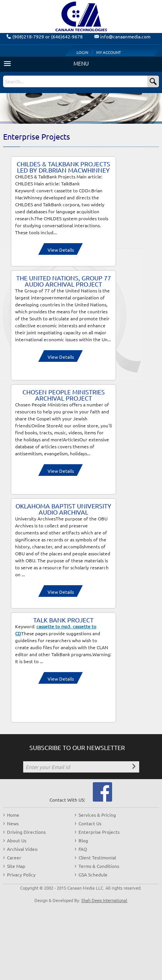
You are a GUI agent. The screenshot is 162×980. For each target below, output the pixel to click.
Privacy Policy (21, 875)
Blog (83, 840)
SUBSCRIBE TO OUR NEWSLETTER (77, 747)
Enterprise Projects (99, 832)
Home (13, 815)
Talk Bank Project (63, 620)
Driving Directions (26, 832)
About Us (17, 840)
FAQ (83, 849)
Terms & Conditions (99, 866)
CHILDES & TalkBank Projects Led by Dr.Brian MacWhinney (63, 167)
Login (82, 52)
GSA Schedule (93, 875)
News (13, 823)
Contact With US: (67, 800)
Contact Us (90, 823)
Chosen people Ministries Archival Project (64, 395)
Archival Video (22, 849)
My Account (109, 52)
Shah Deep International (104, 900)
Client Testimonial (97, 857)
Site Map (16, 866)
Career (14, 857)
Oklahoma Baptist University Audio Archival (63, 509)
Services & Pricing (97, 815)
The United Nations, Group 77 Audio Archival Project (64, 281)
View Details (61, 250)
